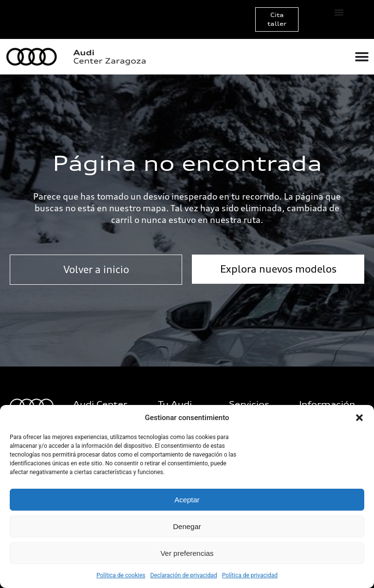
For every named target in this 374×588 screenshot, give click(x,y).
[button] (359, 418)
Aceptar (187, 500)
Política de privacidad (250, 575)
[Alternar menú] (339, 12)
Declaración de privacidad (183, 575)
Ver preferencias (187, 553)
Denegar (187, 526)
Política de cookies (121, 575)
